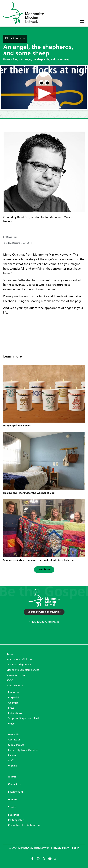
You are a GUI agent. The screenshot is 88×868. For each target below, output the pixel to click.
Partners (13, 756)
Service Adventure (17, 675)
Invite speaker (16, 820)
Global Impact (16, 745)
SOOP (10, 680)
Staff (11, 761)
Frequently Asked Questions (24, 750)
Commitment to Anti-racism (24, 825)
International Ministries (20, 660)
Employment (16, 792)
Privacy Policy (61, 848)
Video (11, 724)
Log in (76, 848)
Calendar (13, 703)
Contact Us (14, 740)
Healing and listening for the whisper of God (29, 493)
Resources (14, 692)
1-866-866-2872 (38, 622)
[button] (44, 570)
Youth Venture (15, 686)
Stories (12, 807)
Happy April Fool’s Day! (17, 426)
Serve (10, 654)
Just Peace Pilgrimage (19, 665)
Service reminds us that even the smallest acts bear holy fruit (39, 560)
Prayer (12, 708)
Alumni (12, 777)
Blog (16, 60)
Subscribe (14, 815)
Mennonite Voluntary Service (23, 670)
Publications (15, 713)
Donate (12, 800)
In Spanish (14, 698)
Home (7, 60)
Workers (13, 766)
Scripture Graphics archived (23, 719)
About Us (13, 735)
